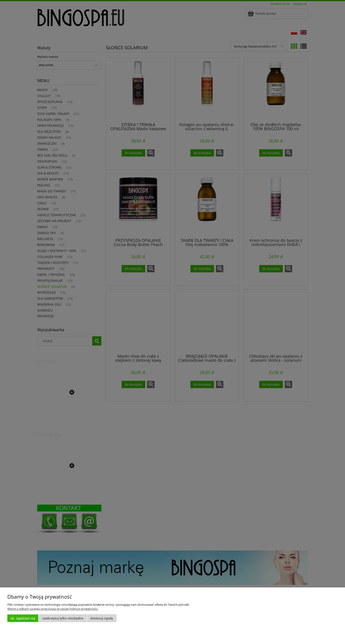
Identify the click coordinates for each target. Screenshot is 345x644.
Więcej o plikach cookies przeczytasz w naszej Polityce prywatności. (53, 609)
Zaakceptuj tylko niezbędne (63, 618)
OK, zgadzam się (23, 618)
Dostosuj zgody (102, 618)
